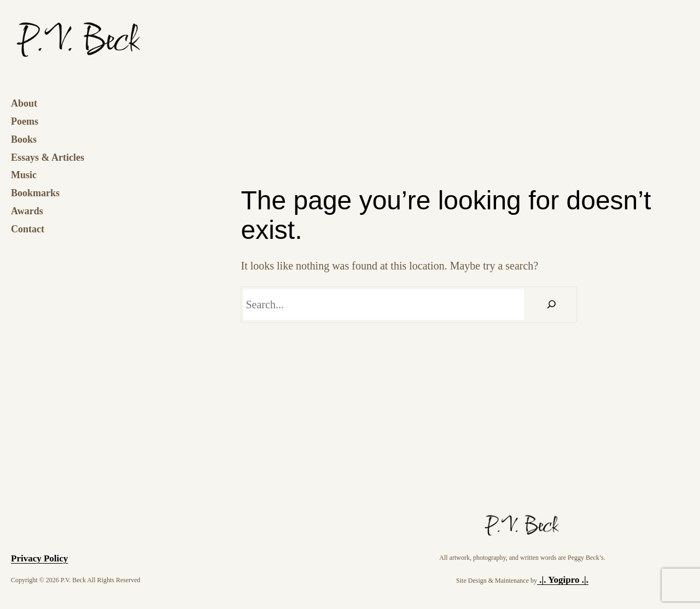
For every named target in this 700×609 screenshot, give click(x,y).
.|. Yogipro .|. (563, 580)
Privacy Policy (39, 558)
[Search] (552, 304)
